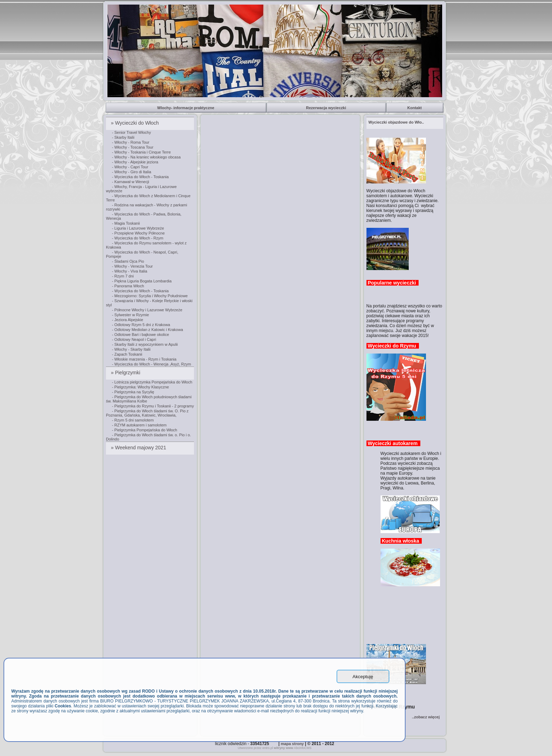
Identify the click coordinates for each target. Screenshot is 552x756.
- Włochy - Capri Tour (130, 167)
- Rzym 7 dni (123, 276)
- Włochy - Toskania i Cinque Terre (141, 152)
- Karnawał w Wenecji (131, 182)
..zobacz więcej (426, 717)
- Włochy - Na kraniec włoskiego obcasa (146, 157)
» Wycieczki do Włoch (136, 123)
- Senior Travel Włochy (131, 132)
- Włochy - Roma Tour (131, 142)
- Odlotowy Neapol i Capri (134, 339)
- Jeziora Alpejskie (128, 320)
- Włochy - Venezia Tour (132, 266)
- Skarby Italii (123, 137)
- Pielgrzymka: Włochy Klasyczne (140, 387)
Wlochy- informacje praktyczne (186, 108)
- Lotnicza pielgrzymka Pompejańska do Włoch (152, 382)
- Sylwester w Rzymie (130, 315)
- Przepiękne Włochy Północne (138, 233)
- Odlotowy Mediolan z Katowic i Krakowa (148, 330)
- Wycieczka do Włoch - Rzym (138, 238)
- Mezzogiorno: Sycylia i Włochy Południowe (150, 296)
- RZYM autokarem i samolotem (139, 425)
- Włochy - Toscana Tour (133, 147)
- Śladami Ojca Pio (128, 261)
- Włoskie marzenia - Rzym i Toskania (144, 359)
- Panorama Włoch (128, 286)
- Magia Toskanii (126, 223)
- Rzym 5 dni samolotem (133, 420)
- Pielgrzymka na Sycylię (133, 392)
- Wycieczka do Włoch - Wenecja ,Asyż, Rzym (152, 364)
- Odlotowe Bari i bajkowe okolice (140, 335)
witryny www (284, 748)
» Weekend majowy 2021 (139, 448)
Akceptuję (363, 677)
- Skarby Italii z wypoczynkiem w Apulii (145, 344)
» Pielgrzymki (126, 373)
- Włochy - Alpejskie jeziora (135, 162)
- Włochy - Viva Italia (130, 271)
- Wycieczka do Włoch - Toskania (140, 177)
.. (396, 122)
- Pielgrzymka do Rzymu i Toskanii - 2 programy (153, 406)
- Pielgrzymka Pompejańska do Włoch (145, 430)
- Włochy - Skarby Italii (131, 349)
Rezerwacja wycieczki (327, 108)
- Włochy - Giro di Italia (131, 172)
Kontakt (415, 108)
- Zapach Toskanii (127, 354)
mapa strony (292, 744)
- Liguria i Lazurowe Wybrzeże (138, 228)
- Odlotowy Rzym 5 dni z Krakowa (141, 325)
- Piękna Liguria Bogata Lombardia (142, 281)
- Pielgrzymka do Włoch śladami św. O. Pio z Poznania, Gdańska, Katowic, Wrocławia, (147, 413)
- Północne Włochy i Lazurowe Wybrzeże (147, 310)
